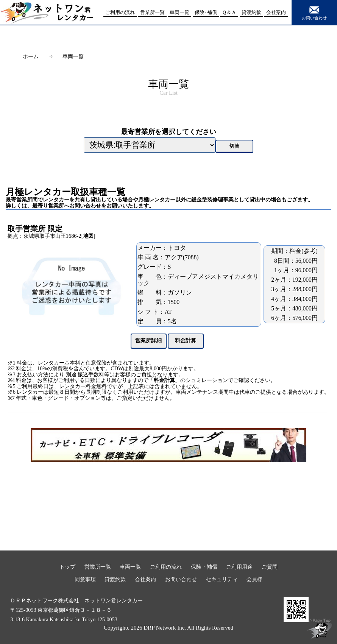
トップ (67, 567)
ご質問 (270, 567)
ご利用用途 (239, 567)
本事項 (159, 636)
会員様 (254, 579)
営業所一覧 (98, 567)
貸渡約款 (115, 579)
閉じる (168, 640)
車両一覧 (73, 56)
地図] (89, 236)
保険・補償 (204, 567)
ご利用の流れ (166, 567)
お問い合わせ (314, 12)
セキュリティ (222, 579)
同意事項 (85, 579)
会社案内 (145, 579)
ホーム (31, 56)
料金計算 (164, 380)
